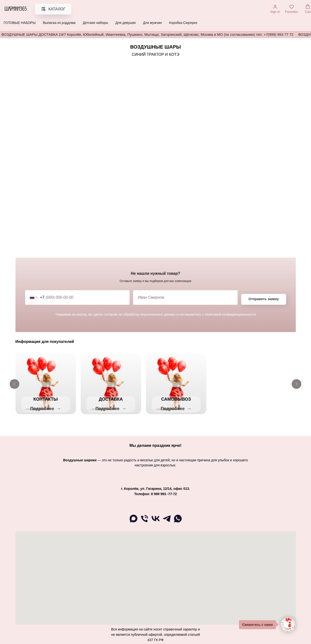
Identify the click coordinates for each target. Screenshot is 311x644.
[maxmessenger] (133, 522)
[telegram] (167, 522)
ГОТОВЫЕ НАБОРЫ (20, 23)
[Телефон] (145, 522)
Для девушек (125, 23)
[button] (275, 9)
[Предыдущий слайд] (14, 384)
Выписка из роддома (59, 23)
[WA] (178, 522)
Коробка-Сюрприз (183, 23)
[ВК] (156, 522)
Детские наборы (95, 23)
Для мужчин (152, 23)
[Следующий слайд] (297, 384)
